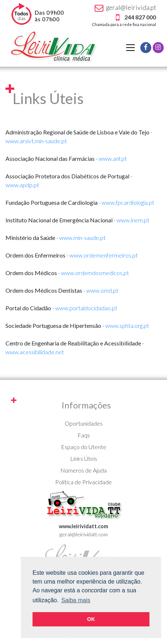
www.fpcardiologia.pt (128, 202)
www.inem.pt (133, 220)
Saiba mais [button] (76, 600)
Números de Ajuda (83, 470)
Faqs (84, 435)
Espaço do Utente (84, 447)
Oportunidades (84, 423)
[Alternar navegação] (130, 48)
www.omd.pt (102, 290)
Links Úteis (84, 458)
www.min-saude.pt (82, 238)
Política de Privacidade (83, 482)
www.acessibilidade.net (35, 352)
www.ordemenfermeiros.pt (104, 255)
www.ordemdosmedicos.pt (95, 273)
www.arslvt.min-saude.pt (36, 141)
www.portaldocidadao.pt (86, 308)
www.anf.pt (113, 158)
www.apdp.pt (22, 185)
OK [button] (91, 619)
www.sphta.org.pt (127, 325)
